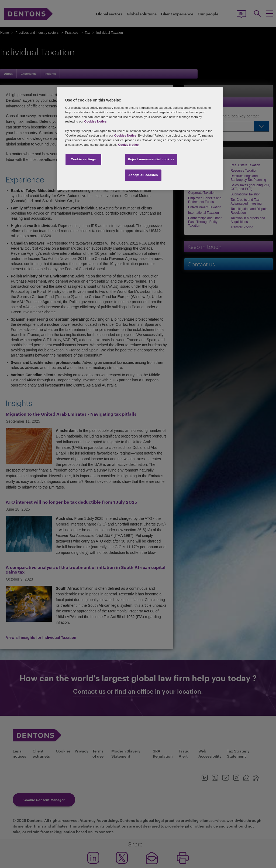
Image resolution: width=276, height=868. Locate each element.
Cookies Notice (95, 121)
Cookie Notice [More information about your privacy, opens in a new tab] (128, 145)
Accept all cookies (143, 175)
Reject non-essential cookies (151, 159)
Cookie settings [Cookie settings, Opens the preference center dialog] (83, 159)
